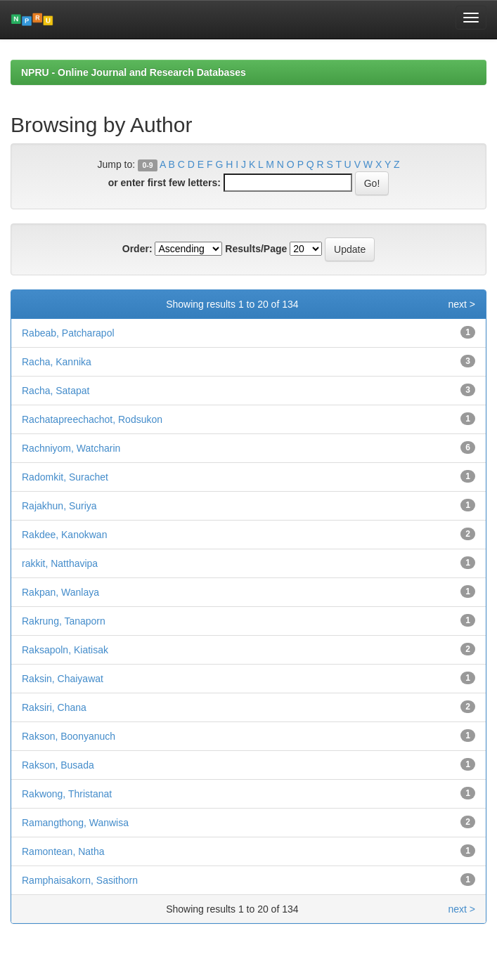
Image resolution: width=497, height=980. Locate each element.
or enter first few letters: (164, 183)
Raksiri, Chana (54, 707)
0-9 (147, 165)
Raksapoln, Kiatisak (65, 650)
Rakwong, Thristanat (67, 794)
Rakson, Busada (58, 765)
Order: (137, 249)
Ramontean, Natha (63, 851)
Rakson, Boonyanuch (69, 736)
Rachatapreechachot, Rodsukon (92, 419)
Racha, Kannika (57, 362)
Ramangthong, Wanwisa (75, 823)
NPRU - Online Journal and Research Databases (134, 72)
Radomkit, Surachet (65, 477)
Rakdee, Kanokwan (64, 535)
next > (461, 304)
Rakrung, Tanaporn (64, 621)
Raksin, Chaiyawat (63, 679)
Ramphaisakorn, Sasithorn (80, 880)
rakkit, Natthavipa (60, 563)
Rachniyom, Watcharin (71, 448)
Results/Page (256, 249)
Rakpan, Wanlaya (60, 592)
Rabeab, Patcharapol (68, 333)
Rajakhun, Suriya (59, 506)
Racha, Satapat (56, 391)
